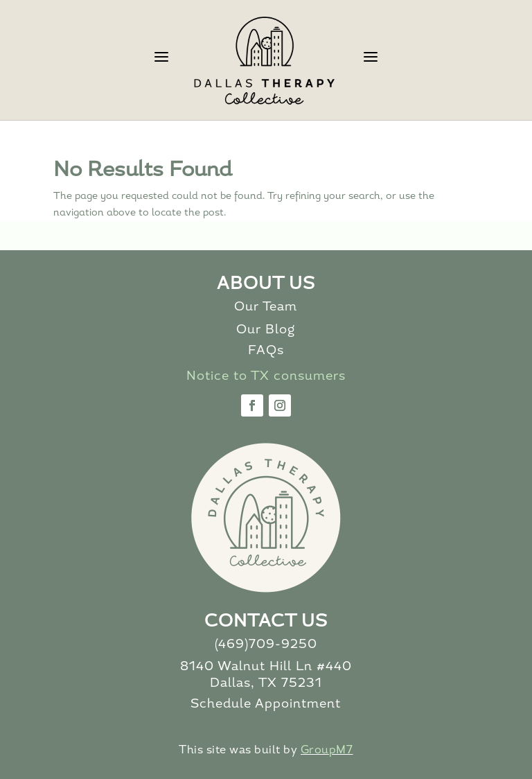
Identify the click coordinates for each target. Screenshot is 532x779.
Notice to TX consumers (266, 377)
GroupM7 (327, 751)
